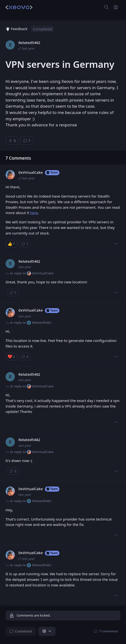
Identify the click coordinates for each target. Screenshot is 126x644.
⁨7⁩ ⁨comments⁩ (106, 631)
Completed (42, 29)
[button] (116, 244)
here (34, 213)
